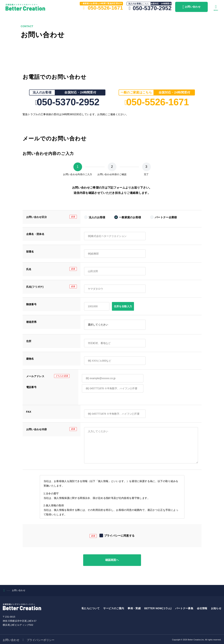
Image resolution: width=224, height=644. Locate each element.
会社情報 (202, 607)
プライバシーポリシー (41, 639)
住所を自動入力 (123, 306)
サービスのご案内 (114, 607)
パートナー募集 (184, 607)
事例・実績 (134, 607)
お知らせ (216, 607)
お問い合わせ (11, 639)
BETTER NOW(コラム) (158, 607)
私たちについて (91, 607)
